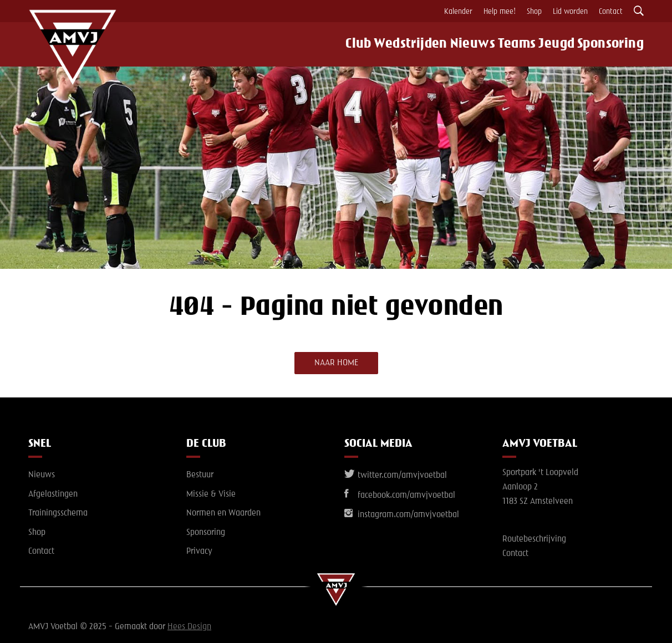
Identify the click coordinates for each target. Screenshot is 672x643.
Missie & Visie (211, 494)
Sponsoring (618, 44)
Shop (534, 12)
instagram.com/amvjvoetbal (402, 515)
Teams (515, 44)
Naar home (336, 363)
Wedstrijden (402, 44)
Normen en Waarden (223, 513)
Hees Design (189, 627)
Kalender (458, 12)
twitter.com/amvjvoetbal (396, 476)
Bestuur (200, 475)
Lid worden (570, 12)
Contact (611, 12)
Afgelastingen (53, 494)
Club (347, 44)
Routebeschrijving (534, 539)
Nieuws (465, 44)
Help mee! (500, 12)
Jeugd (561, 44)
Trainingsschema (58, 513)
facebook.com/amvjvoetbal (400, 496)
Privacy (199, 552)
